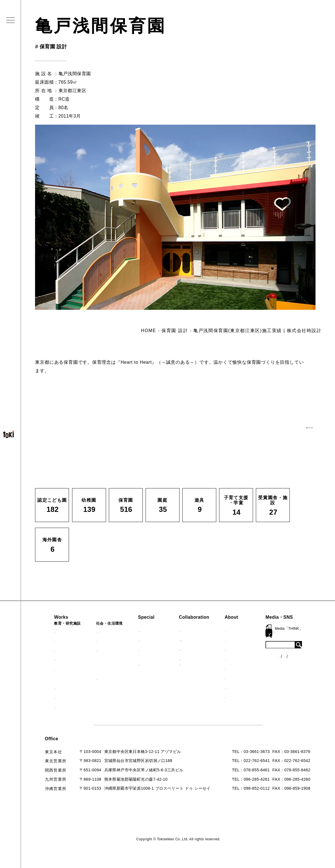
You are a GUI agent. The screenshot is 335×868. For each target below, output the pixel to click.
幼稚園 (45, 640)
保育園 (45, 650)
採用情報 (247, 696)
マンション (98, 669)
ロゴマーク (249, 630)
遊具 (43, 678)
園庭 (43, 669)
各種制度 (297, 652)
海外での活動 (148, 640)
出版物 (245, 668)
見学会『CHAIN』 (153, 630)
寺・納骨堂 (98, 678)
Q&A (243, 677)
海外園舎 (47, 697)
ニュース (297, 642)
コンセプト (249, 640)
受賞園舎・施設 (53, 688)
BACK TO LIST (278, 425)
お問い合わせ (251, 687)
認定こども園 (51, 631)
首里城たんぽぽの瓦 (155, 664)
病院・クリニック (104, 631)
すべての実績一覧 (55, 707)
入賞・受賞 (249, 659)
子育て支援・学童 (55, 659)
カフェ (94, 659)
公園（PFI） (99, 650)
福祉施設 (96, 640)
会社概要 (247, 649)
